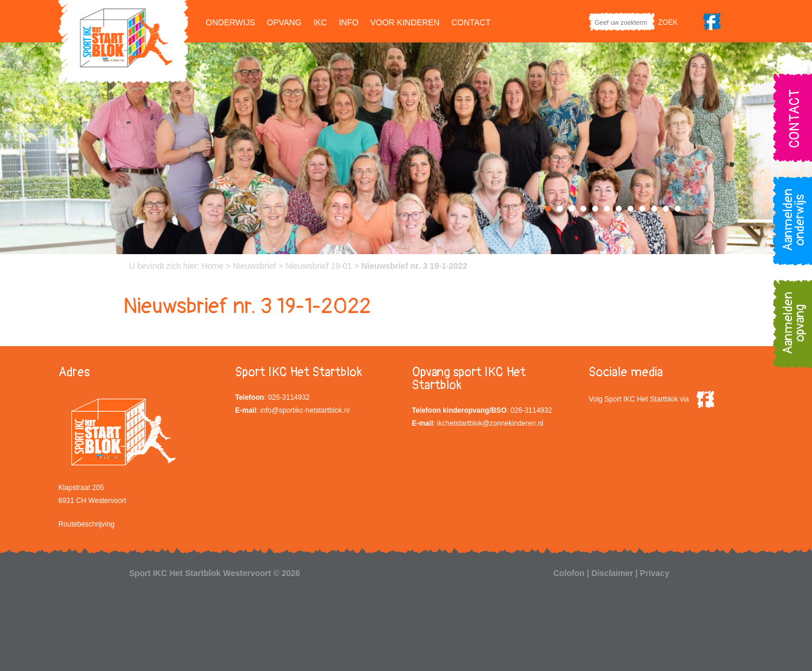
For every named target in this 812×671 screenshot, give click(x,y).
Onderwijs (230, 22)
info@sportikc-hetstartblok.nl (305, 410)
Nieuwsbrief (254, 266)
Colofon (569, 573)
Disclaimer (613, 573)
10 (654, 209)
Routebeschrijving (86, 524)
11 (666, 209)
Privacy (655, 573)
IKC (320, 22)
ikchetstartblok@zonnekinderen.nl (490, 423)
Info (349, 22)
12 (678, 209)
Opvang (284, 22)
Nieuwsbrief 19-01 (318, 266)
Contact (471, 22)
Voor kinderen (405, 22)
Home (212, 266)
